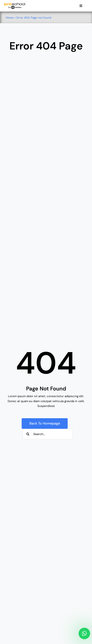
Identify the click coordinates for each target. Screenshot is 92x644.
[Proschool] (15, 4)
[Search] (28, 434)
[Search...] (48, 434)
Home (10, 18)
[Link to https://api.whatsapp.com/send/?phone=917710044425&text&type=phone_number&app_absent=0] (84, 633)
